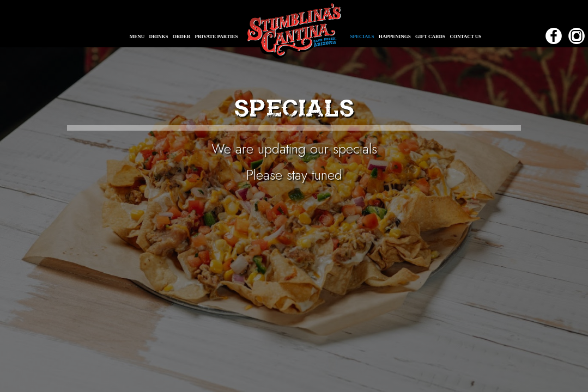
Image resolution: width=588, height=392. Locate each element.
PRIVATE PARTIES (217, 36)
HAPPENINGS (395, 36)
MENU (138, 36)
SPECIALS (363, 36)
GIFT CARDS (431, 36)
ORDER (182, 36)
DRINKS (159, 36)
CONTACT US (465, 36)
